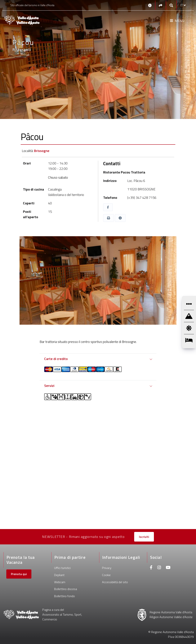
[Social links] (161, 5)
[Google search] (171, 5)
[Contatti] (150, 5)
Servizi (49, 386)
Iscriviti (144, 537)
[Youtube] (168, 568)
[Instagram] (159, 568)
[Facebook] (151, 568)
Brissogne (42, 151)
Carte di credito (56, 359)
